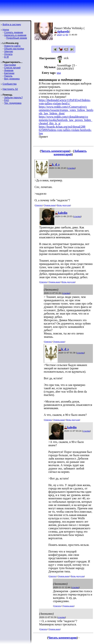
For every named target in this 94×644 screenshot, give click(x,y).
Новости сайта (12, 46)
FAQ (6, 100)
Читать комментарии (55, 151)
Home (6, 30)
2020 (59, 35)
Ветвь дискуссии (64, 205)
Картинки (9, 73)
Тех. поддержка (13, 103)
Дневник (9, 70)
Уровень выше (50, 205)
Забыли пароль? (13, 97)
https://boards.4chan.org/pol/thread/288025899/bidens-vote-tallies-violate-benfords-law (65, 130)
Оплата (8, 54)
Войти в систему (12, 24)
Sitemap (8, 51)
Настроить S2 (10, 89)
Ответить (39, 205)
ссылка (71, 168)
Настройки (10, 65)
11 (64, 35)
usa (59, 73)
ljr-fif (6, 57)
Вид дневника (12, 79)
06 (67, 35)
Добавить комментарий (70, 153)
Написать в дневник (15, 35)
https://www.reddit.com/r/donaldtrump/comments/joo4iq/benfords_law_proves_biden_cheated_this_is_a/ (66, 120)
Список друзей (12, 68)
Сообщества (10, 84)
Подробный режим (16, 38)
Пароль (8, 76)
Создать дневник (13, 32)
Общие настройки (14, 49)
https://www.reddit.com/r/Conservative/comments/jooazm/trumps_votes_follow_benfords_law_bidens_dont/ (66, 110)
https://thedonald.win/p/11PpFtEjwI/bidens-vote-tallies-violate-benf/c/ (65, 102)
